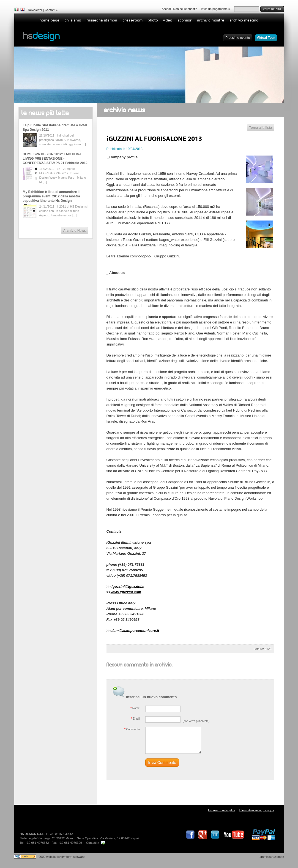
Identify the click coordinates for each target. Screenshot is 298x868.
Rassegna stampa (102, 20)
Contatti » (93, 843)
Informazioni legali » (222, 810)
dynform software (73, 857)
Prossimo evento (238, 38)
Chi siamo (73, 20)
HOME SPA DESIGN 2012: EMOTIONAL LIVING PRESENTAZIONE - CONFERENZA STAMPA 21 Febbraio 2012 (55, 159)
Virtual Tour (266, 38)
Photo (153, 20)
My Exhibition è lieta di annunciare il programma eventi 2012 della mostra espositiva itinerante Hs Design (51, 196)
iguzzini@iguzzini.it (128, 587)
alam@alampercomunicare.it (135, 631)
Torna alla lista (260, 128)
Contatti (50, 10)
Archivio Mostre (211, 20)
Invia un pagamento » (215, 9)
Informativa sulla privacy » (256, 810)
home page (50, 20)
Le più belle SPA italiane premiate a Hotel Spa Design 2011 (55, 127)
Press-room (132, 20)
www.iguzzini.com (126, 592)
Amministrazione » (272, 857)
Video (168, 20)
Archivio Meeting (244, 20)
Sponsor (185, 20)
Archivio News (75, 231)
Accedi (166, 9)
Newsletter (35, 10)
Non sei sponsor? (185, 9)
